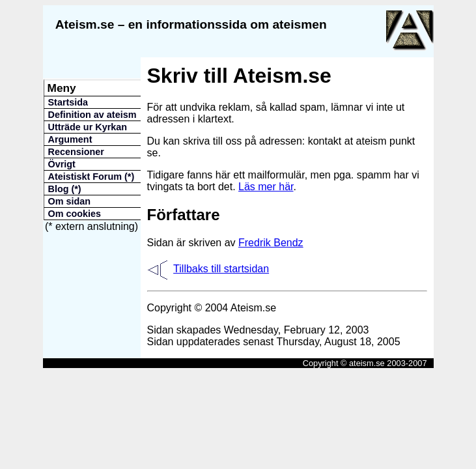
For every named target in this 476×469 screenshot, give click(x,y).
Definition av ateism (92, 115)
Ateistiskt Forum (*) (91, 177)
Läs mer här (266, 187)
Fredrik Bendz (271, 243)
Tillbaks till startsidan (221, 269)
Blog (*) (65, 189)
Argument (70, 139)
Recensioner (76, 152)
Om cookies (75, 214)
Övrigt (62, 164)
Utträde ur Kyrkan (88, 127)
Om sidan (70, 201)
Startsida (68, 102)
